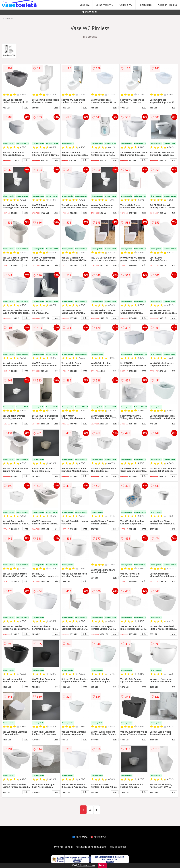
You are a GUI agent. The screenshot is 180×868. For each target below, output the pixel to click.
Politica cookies (118, 847)
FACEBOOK (80, 837)
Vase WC (85, 5)
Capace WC (126, 5)
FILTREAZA (90, 12)
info (26, 107)
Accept (103, 865)
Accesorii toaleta (167, 5)
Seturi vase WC (9, 51)
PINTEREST (98, 837)
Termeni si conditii (63, 847)
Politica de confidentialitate (91, 847)
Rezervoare (145, 5)
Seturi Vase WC (104, 5)
